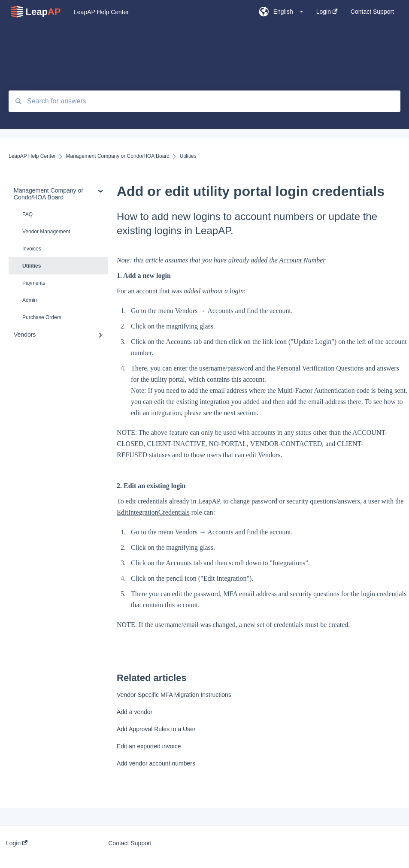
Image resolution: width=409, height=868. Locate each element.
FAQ (27, 214)
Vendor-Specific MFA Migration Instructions (174, 695)
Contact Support (130, 843)
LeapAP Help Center (101, 12)
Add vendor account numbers (156, 763)
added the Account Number (288, 260)
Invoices (32, 249)
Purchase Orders (42, 317)
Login (17, 843)
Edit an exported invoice (149, 746)
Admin (30, 300)
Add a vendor (135, 712)
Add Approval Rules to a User (156, 729)
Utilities (32, 266)
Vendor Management (46, 232)
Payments (34, 283)
